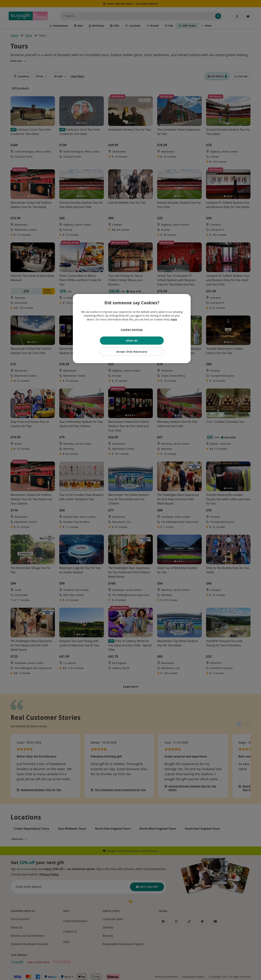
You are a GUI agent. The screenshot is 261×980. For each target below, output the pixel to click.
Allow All (132, 341)
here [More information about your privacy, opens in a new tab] (174, 319)
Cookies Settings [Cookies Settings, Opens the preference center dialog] (132, 330)
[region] (132, 329)
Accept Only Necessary (132, 352)
